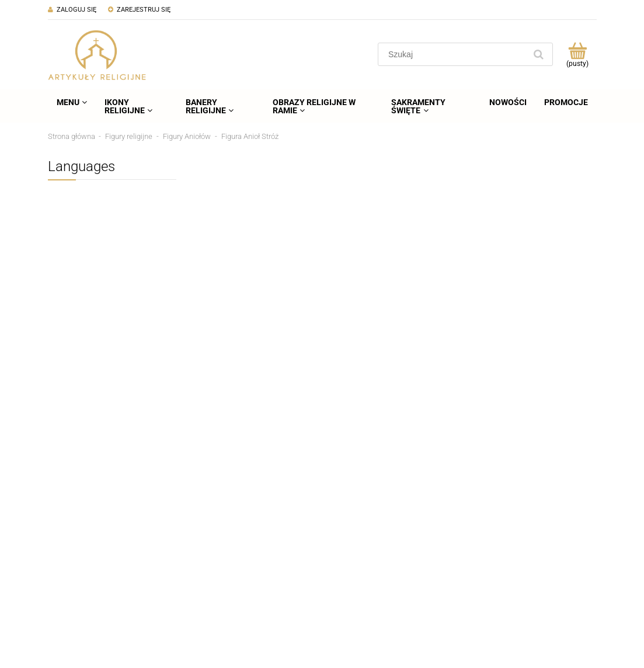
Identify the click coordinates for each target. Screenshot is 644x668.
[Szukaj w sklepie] (454, 54)
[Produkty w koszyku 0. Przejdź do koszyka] (578, 54)
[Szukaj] (539, 54)
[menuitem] (72, 102)
